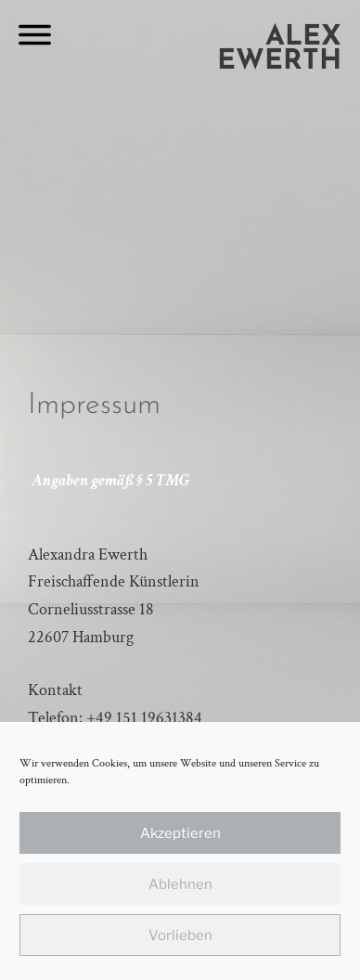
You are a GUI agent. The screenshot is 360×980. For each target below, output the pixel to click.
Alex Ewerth (279, 50)
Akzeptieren (180, 833)
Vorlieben (180, 935)
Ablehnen (180, 884)
